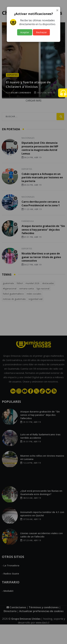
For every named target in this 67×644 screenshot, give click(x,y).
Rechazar (41, 32)
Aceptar (25, 32)
